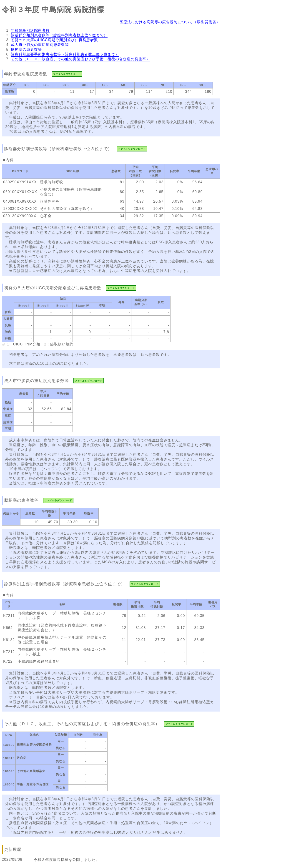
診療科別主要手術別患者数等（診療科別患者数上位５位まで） (65, 54)
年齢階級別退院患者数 (30, 30)
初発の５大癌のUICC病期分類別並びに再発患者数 (54, 40)
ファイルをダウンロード (67, 74)
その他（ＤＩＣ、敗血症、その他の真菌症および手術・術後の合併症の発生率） (80, 59)
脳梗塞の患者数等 (26, 49)
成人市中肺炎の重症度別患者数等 (40, 45)
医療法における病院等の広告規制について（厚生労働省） (170, 22)
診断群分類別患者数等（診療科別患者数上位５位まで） (59, 35)
